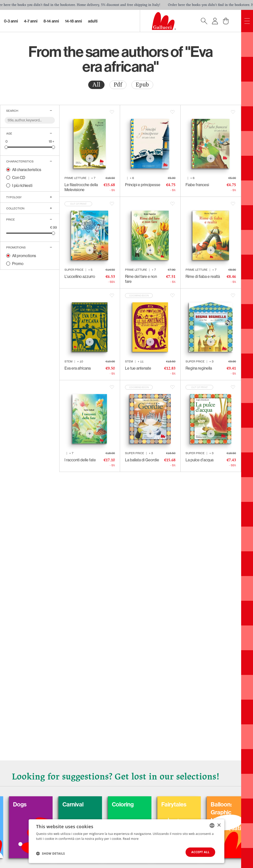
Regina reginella (199, 368)
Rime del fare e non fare (141, 279)
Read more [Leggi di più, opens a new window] (131, 839)
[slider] (6, 147)
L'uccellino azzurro (80, 276)
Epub (142, 85)
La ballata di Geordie (142, 460)
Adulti (93, 21)
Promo (18, 264)
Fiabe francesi (197, 185)
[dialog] (126, 841)
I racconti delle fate (80, 460)
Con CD (19, 178)
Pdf (118, 85)
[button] (51, 853)
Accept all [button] (200, 852)
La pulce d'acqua (200, 460)
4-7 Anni (31, 21)
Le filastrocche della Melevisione (81, 187)
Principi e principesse (143, 185)
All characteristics (27, 170)
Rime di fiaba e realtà (203, 276)
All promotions (24, 256)
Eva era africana (78, 368)
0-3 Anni (11, 21)
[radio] (96, 85)
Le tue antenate (138, 368)
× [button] (219, 825)
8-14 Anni (51, 21)
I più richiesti (22, 185)
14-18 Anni (74, 21)
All (96, 85)
